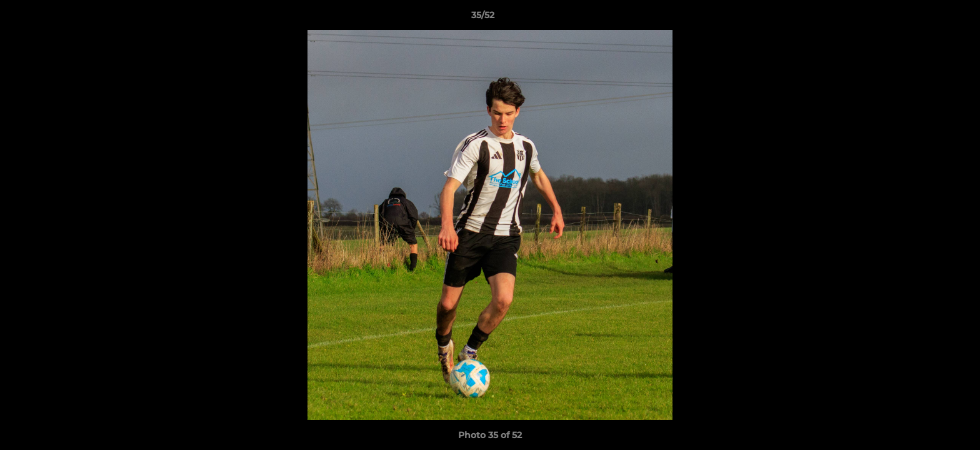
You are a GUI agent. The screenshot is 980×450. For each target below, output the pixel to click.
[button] (927, 18)
